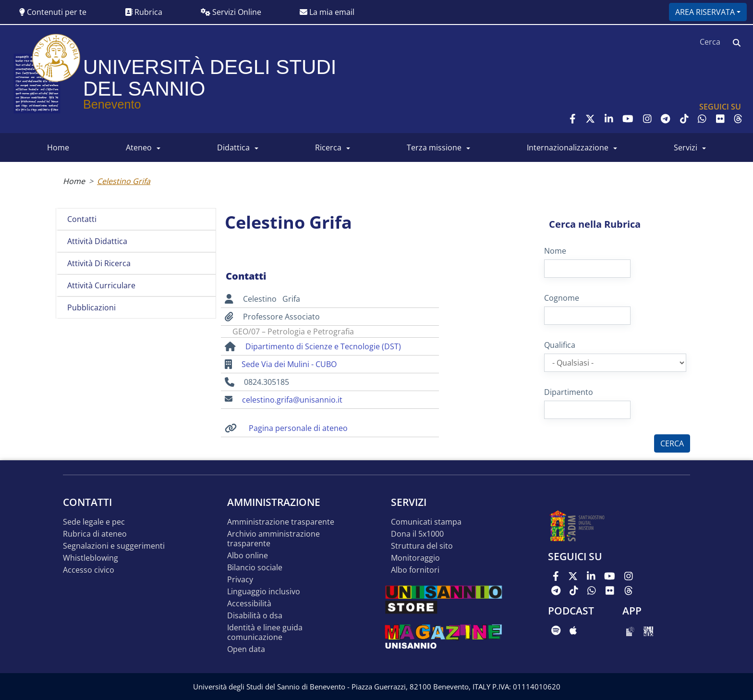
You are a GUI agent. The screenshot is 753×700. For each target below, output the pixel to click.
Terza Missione (434, 147)
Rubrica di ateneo (95, 534)
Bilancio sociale (255, 568)
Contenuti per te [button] (53, 12)
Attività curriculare (101, 285)
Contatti (82, 219)
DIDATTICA (233, 147)
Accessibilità (249, 604)
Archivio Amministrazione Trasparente (273, 539)
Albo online (248, 556)
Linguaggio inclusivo (264, 592)
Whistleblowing (91, 558)
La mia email (327, 12)
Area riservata (705, 12)
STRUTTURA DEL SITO (422, 546)
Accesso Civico (89, 570)
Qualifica (560, 345)
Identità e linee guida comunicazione (265, 632)
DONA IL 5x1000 (417, 534)
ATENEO (139, 147)
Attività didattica (97, 241)
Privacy (240, 580)
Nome (555, 251)
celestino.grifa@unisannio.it (292, 400)
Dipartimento (569, 392)
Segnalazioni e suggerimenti (114, 546)
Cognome (562, 298)
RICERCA (328, 147)
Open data (246, 649)
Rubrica (144, 12)
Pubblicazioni (91, 307)
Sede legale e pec (94, 522)
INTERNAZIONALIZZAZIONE (568, 147)
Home (74, 181)
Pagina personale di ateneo (298, 428)
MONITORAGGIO (415, 558)
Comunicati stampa (426, 522)
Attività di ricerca (99, 263)
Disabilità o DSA (255, 616)
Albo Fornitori (415, 570)
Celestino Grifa (124, 181)
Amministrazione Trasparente (281, 522)
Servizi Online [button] (231, 12)
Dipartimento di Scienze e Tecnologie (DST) (323, 346)
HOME (58, 147)
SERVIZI (686, 147)
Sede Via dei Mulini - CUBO (289, 364)
